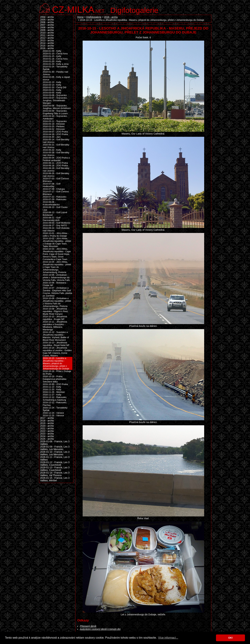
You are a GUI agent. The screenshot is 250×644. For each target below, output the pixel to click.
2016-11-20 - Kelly (52, 389)
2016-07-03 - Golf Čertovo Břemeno (56, 180)
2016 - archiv (111, 17)
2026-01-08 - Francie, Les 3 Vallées (55, 443)
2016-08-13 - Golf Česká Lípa (55, 208)
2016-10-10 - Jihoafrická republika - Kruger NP (55, 318)
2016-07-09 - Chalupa (54, 189)
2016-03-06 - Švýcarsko (55, 95)
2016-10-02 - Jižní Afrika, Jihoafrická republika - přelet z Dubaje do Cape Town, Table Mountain (57, 242)
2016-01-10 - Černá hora (55, 54)
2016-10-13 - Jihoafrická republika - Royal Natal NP (56, 344)
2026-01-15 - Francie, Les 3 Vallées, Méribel (55, 479)
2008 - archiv (47, 28)
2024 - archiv (47, 436)
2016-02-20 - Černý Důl (55, 87)
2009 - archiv (47, 30)
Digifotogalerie (134, 10)
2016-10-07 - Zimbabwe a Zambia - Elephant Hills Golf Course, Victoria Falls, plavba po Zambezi (57, 292)
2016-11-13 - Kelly (52, 387)
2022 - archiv (47, 431)
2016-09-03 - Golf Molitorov (56, 223)
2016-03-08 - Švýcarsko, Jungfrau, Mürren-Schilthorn (57, 107)
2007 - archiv (47, 25)
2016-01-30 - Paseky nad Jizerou (55, 73)
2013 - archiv (47, 41)
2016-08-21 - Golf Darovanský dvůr (52, 219)
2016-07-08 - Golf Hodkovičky (52, 185)
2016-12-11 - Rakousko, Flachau (55, 404)
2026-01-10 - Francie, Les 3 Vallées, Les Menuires (55, 453)
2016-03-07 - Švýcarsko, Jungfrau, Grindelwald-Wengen (55, 100)
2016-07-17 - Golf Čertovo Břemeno (56, 193)
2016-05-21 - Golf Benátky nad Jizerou (56, 146)
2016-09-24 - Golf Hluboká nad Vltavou (56, 229)
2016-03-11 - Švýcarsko (55, 121)
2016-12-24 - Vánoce (53, 413)
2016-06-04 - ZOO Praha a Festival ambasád (56, 159)
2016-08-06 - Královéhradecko (51, 203)
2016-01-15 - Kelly (52, 56)
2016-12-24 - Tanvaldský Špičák (55, 409)
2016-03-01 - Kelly (52, 90)
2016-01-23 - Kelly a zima (56, 64)
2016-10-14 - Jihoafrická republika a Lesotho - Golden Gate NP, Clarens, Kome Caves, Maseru (57, 352)
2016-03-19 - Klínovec (54, 124)
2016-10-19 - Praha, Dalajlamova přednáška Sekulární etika (55, 379)
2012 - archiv (47, 38)
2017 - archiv (47, 418)
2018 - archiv (47, 421)
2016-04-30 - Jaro (52, 137)
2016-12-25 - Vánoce (53, 415)
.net (78, 9)
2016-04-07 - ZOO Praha (55, 132)
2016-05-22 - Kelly (52, 150)
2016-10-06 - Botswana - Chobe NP (55, 284)
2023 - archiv (47, 434)
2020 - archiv (47, 426)
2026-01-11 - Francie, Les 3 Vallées (55, 458)
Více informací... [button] (168, 638)
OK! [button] (230, 638)
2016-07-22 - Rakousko (55, 197)
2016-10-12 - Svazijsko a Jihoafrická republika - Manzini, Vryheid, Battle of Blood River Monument (56, 336)
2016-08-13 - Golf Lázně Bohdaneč (55, 214)
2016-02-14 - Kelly (52, 85)
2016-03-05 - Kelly (52, 93)
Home (80, 17)
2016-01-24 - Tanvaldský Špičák (55, 68)
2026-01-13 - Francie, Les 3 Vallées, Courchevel (55, 469)
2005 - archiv (47, 20)
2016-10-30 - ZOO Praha (55, 384)
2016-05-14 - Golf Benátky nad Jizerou (56, 141)
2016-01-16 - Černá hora (55, 59)
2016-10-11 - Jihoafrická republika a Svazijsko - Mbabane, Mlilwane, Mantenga (55, 326)
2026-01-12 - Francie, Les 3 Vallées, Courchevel (55, 464)
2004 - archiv (47, 17)
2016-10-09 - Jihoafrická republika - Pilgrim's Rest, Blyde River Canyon (55, 311)
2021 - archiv (47, 428)
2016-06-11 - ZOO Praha (55, 163)
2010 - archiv (47, 33)
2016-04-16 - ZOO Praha (55, 134)
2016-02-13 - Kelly (52, 82)
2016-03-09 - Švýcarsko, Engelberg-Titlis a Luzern (55, 112)
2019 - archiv (47, 423)
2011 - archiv (47, 35)
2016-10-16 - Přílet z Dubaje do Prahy (57, 373)
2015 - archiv (47, 46)
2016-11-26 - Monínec (54, 392)
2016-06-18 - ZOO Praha (55, 166)
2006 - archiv (47, 22)
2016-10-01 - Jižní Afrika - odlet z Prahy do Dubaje (56, 235)
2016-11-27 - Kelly (52, 395)
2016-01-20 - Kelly (52, 61)
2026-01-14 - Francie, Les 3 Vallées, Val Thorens (55, 474)
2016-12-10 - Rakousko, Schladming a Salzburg (55, 399)
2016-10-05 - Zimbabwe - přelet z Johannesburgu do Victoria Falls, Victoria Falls (56, 277)
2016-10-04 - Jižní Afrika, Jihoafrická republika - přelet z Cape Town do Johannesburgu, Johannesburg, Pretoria (57, 267)
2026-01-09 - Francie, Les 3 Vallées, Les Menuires (55, 448)
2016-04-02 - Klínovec (54, 129)
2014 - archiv (47, 43)
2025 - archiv (47, 439)
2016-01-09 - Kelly (52, 51)
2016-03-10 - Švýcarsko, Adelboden (55, 117)
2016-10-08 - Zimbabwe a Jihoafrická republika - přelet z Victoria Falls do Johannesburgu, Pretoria (57, 302)
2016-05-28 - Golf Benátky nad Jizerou (56, 154)
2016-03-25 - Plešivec (54, 126)
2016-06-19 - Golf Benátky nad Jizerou (56, 169)
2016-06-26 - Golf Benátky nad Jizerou (56, 175)
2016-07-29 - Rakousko (55, 199)
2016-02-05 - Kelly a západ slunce (56, 78)
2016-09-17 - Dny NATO (55, 225)
